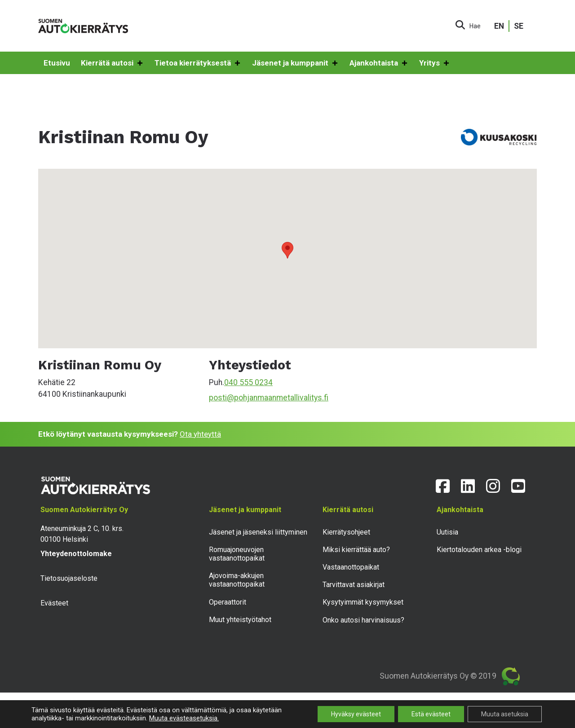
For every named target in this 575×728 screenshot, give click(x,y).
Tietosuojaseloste (69, 578)
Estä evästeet (431, 714)
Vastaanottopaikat (351, 567)
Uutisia (447, 532)
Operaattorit (228, 602)
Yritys (435, 63)
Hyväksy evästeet (356, 714)
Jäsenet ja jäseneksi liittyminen (258, 532)
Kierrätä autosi (112, 63)
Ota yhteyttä (200, 434)
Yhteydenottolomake (76, 554)
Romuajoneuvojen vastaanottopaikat (237, 554)
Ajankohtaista (379, 63)
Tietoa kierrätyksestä (198, 63)
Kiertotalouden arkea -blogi (479, 550)
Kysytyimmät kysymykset (363, 602)
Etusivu (57, 63)
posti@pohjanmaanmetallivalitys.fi (269, 398)
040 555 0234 (248, 382)
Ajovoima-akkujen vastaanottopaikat (237, 580)
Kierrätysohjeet (346, 532)
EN (499, 26)
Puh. (217, 382)
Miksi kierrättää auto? (356, 550)
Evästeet (54, 603)
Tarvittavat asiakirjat (354, 585)
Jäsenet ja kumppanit (295, 63)
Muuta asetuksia (505, 714)
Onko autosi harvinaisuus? (363, 620)
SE (519, 26)
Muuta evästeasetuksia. (184, 718)
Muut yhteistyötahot (240, 620)
